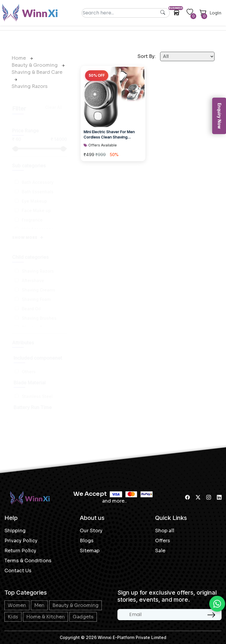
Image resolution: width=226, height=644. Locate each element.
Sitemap (90, 551)
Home (22, 58)
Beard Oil (31, 303)
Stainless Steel (37, 391)
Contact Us (18, 571)
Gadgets (83, 617)
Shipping (15, 531)
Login (215, 13)
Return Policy (20, 551)
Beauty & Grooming (38, 65)
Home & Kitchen (45, 617)
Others (29, 366)
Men (39, 605)
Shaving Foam (36, 294)
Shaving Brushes (39, 312)
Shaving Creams (39, 284)
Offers (163, 541)
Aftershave (33, 275)
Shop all (165, 531)
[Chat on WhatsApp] (217, 604)
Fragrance (32, 214)
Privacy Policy (21, 541)
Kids (13, 617)
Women (17, 605)
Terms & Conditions (28, 561)
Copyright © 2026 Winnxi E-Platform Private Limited (113, 637)
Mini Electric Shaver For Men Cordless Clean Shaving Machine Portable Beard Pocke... (113, 134)
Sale (160, 551)
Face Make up (36, 205)
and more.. (114, 501)
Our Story (91, 531)
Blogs (87, 541)
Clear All (54, 102)
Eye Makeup (34, 195)
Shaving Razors (30, 86)
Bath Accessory (38, 177)
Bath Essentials (38, 186)
